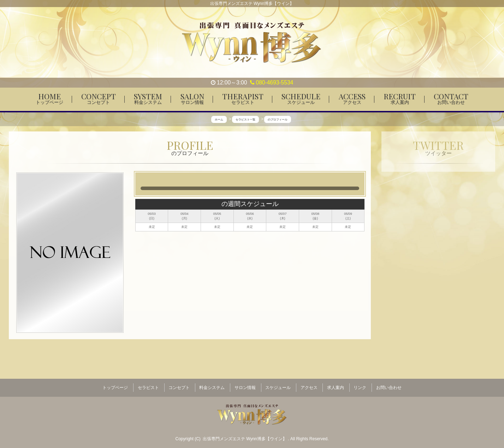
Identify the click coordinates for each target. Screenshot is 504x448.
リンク (360, 385)
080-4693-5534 (272, 82)
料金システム (212, 385)
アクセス (309, 385)
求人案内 (336, 385)
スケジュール (278, 385)
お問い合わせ (389, 385)
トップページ (115, 385)
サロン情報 (245, 385)
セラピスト (148, 385)
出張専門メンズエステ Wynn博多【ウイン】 (245, 434)
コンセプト (179, 385)
